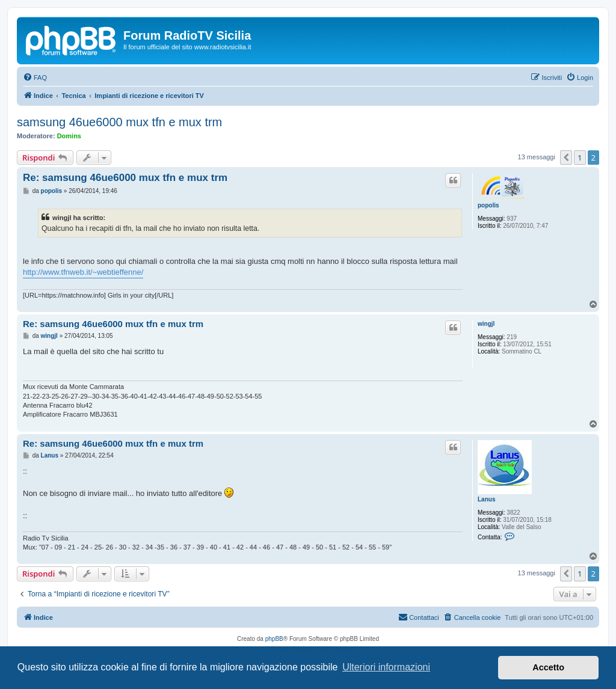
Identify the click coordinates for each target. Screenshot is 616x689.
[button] (566, 158)
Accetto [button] (548, 667)
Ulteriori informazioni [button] (386, 667)
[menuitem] (35, 78)
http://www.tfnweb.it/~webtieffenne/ (83, 272)
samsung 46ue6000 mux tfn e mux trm (119, 122)
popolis (488, 205)
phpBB (274, 639)
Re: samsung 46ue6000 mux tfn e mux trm (125, 178)
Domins (69, 136)
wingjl (486, 324)
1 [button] (580, 158)
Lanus (486, 499)
